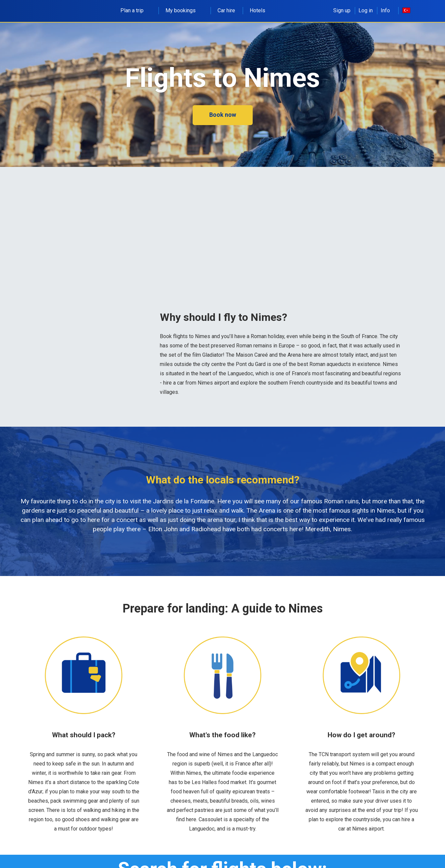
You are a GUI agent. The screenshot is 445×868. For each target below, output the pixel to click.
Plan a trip (136, 10)
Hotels (257, 10)
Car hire (226, 10)
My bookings (184, 10)
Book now (223, 115)
